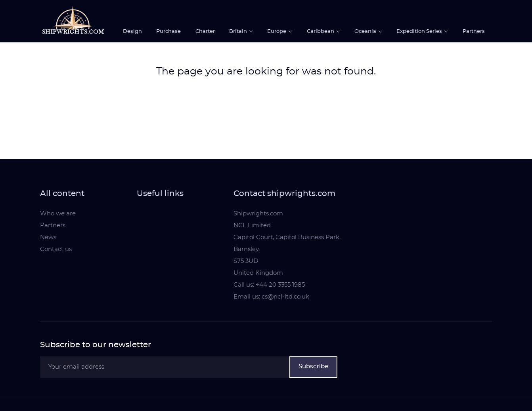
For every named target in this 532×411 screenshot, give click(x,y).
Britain (239, 31)
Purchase (168, 31)
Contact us (56, 249)
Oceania (366, 31)
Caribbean (321, 31)
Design (132, 31)
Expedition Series (420, 31)
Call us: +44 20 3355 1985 (269, 285)
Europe (277, 31)
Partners (474, 31)
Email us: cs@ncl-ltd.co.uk (271, 297)
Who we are (58, 214)
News (48, 237)
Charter (205, 31)
